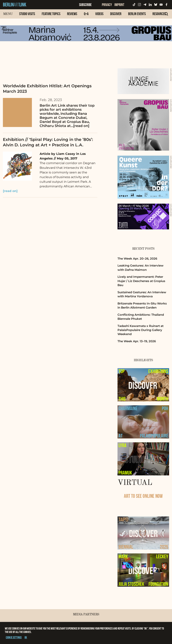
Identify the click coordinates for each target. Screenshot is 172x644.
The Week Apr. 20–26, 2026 (137, 259)
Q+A (86, 14)
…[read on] (80, 126)
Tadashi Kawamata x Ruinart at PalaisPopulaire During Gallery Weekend (140, 330)
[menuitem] (27, 16)
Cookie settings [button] (14, 637)
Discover (116, 14)
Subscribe (85, 5)
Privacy (107, 5)
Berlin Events (137, 14)
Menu (8, 14)
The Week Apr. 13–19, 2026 (137, 341)
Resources (159, 14)
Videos (99, 14)
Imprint (119, 5)
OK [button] (26, 637)
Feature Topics (51, 14)
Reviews (72, 14)
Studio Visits (27, 14)
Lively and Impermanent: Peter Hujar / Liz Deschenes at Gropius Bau (141, 281)
